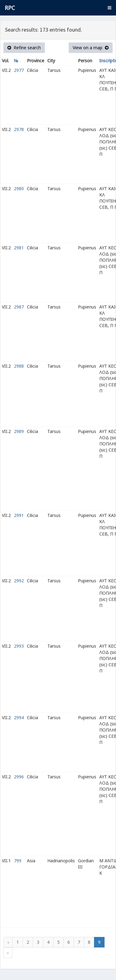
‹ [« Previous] (8, 942)
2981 (19, 248)
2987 (19, 307)
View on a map (91, 48)
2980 (19, 188)
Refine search (24, 48)
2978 (19, 129)
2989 (19, 431)
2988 (19, 366)
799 (18, 861)
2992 (19, 581)
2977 (19, 70)
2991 (19, 515)
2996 (19, 777)
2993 (19, 646)
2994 (19, 717)
